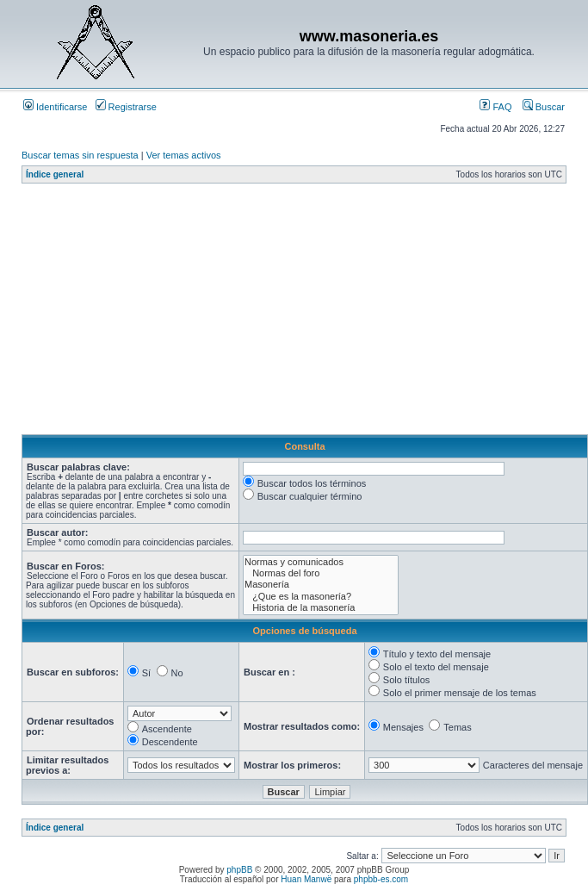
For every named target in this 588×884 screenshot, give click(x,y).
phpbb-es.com (381, 879)
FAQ (495, 107)
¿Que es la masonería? (321, 597)
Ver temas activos (184, 155)
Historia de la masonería (321, 608)
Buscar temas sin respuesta (80, 155)
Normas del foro (321, 573)
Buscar (544, 107)
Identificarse (55, 107)
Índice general (55, 174)
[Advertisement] (283, 314)
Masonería (321, 585)
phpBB (239, 870)
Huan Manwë (306, 879)
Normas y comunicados (321, 562)
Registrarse (126, 107)
